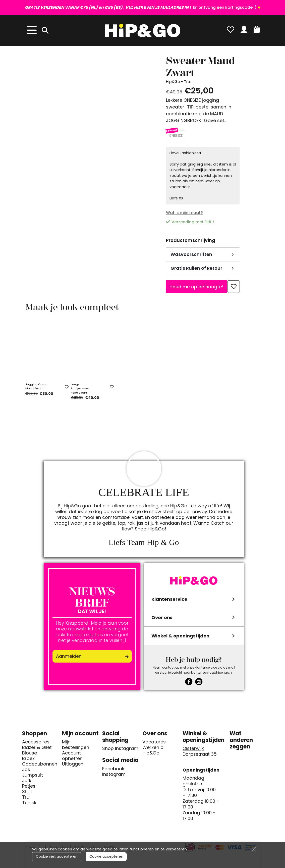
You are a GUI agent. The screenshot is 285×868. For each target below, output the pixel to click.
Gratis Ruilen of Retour (196, 270)
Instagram (114, 777)
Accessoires (36, 744)
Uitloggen (73, 766)
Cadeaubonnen (40, 766)
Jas (26, 772)
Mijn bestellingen (76, 747)
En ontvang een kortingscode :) (141, 7)
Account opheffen (72, 758)
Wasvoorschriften (191, 257)
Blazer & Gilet (37, 750)
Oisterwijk (193, 751)
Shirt (27, 794)
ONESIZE (177, 137)
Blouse (30, 755)
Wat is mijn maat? (184, 215)
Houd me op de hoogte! (196, 289)
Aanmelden (69, 658)
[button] (257, 29)
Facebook (113, 771)
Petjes (29, 788)
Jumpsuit (33, 777)
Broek (28, 761)
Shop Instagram (120, 751)
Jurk (27, 783)
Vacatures (154, 744)
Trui (26, 799)
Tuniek (29, 805)
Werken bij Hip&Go (154, 752)
